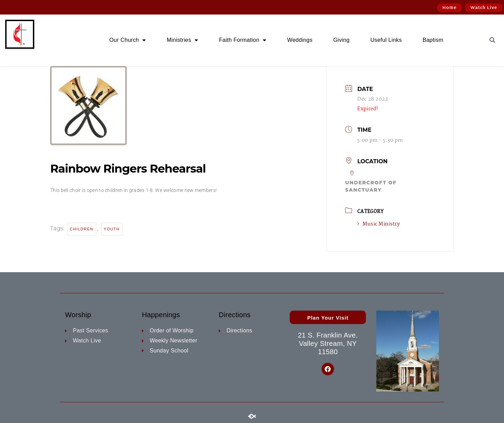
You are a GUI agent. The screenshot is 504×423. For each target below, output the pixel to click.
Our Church (128, 40)
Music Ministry (379, 224)
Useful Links (386, 40)
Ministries (183, 40)
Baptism (433, 40)
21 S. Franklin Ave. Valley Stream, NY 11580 (328, 343)
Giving (341, 40)
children (82, 229)
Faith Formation (243, 40)
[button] (493, 40)
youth (112, 229)
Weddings (300, 40)
